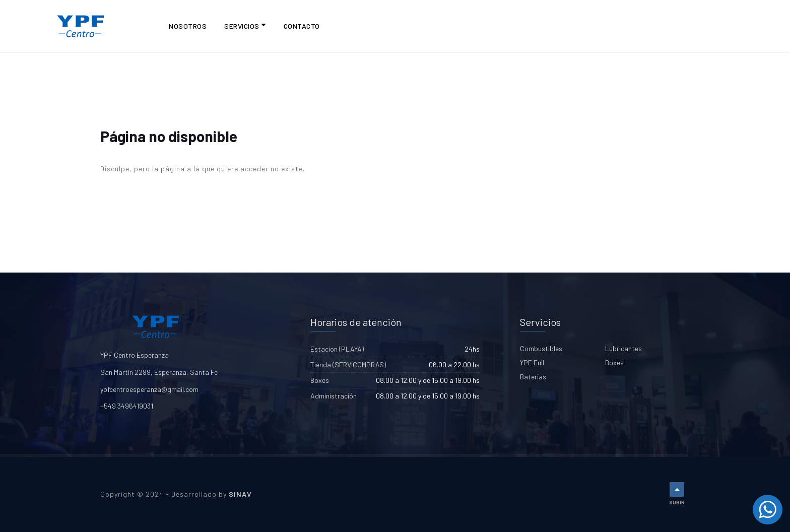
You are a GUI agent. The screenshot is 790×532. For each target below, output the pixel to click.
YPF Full (532, 362)
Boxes (614, 362)
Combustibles (541, 348)
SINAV (240, 494)
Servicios (242, 26)
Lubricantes (623, 348)
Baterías (533, 377)
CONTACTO (302, 26)
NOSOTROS (188, 26)
